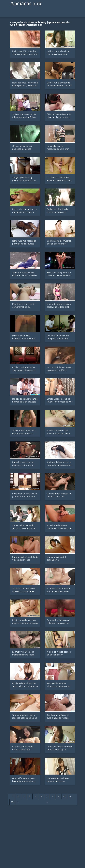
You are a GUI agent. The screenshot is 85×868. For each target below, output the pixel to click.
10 (64, 796)
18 (12, 802)
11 (70, 796)
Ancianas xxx (26, 3)
